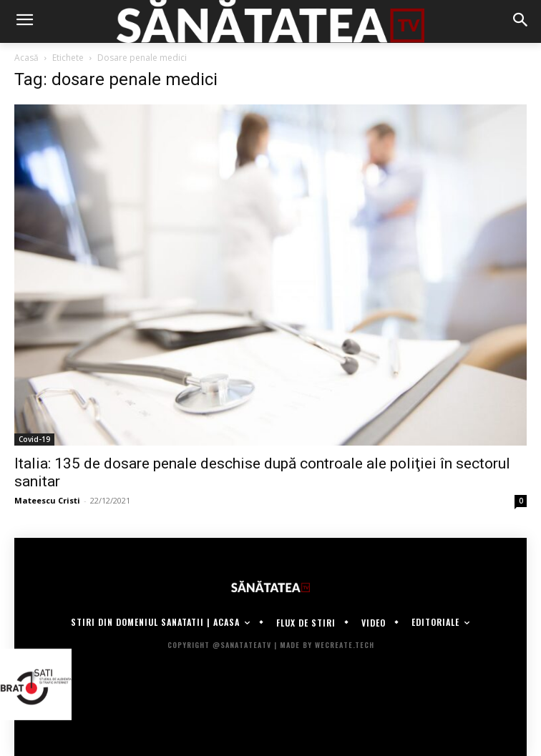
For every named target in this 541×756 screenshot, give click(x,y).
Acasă (26, 58)
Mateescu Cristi (47, 500)
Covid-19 (34, 439)
